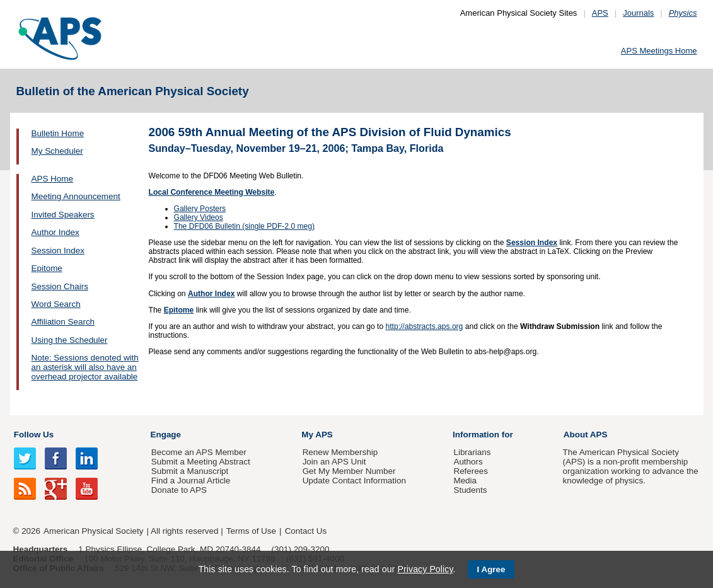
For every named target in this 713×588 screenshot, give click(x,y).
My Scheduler (57, 151)
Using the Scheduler (70, 340)
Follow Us (34, 435)
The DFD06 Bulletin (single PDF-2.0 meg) (245, 226)
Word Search (56, 304)
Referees (471, 471)
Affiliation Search (63, 322)
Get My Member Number (349, 471)
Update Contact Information (354, 481)
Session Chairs (60, 286)
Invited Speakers (63, 215)
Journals (638, 13)
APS (600, 13)
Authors (468, 462)
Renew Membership (340, 452)
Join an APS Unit (334, 462)
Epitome (47, 268)
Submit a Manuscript (190, 471)
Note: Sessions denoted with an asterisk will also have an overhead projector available (85, 367)
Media (465, 481)
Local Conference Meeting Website (212, 192)
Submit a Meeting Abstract (201, 462)
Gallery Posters (200, 209)
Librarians (472, 452)
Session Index (58, 251)
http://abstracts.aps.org (424, 326)
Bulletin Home (58, 133)
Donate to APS (179, 490)
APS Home (52, 179)
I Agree (491, 569)
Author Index (55, 232)
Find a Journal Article (191, 481)
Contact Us (306, 531)
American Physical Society (93, 531)
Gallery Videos (199, 217)
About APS (586, 435)
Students (470, 490)
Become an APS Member (199, 452)
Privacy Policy (425, 569)
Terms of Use (251, 531)
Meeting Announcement (76, 196)
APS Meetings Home (659, 51)
